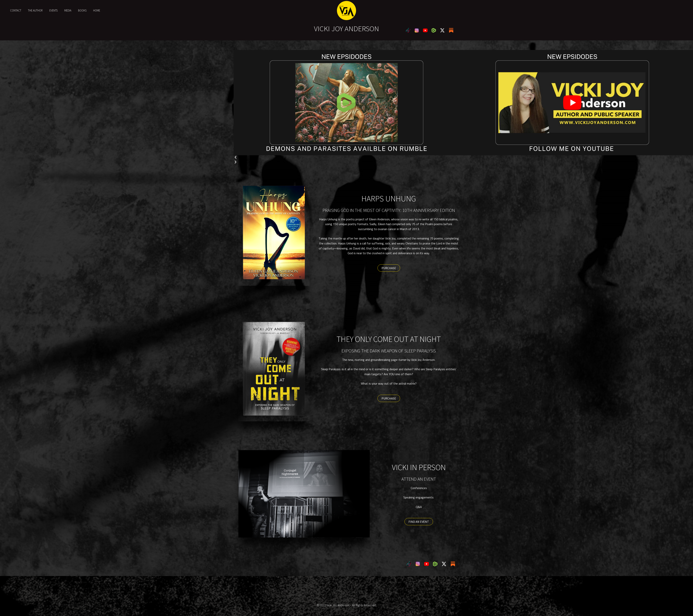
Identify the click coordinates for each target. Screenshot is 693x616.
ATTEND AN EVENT (419, 479)
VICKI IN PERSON (419, 467)
